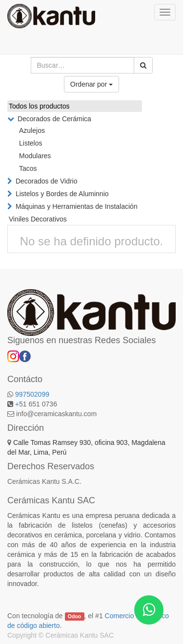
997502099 (32, 394)
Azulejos (32, 130)
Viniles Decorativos (38, 219)
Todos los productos (39, 106)
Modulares (35, 156)
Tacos (28, 168)
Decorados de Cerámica (54, 119)
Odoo (74, 616)
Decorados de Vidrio (47, 181)
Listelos (30, 143)
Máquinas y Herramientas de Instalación (77, 206)
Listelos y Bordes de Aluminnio (62, 194)
